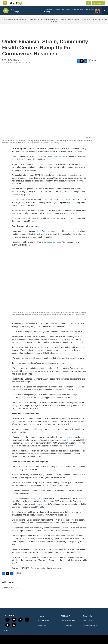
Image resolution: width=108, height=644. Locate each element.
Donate (99, 3)
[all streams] (105, 11)
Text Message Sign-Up (91, 626)
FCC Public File (66, 616)
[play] (6, 11)
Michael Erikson (66, 440)
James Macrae (59, 156)
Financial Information (68, 621)
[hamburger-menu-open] (5, 3)
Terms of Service (89, 621)
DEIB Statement (44, 621)
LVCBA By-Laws (66, 626)
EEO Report (42, 626)
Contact (41, 616)
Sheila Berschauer (46, 501)
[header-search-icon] (88, 3)
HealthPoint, (41, 231)
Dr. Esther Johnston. (53, 242)
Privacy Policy (88, 616)
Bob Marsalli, (70, 200)
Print (94, 60)
